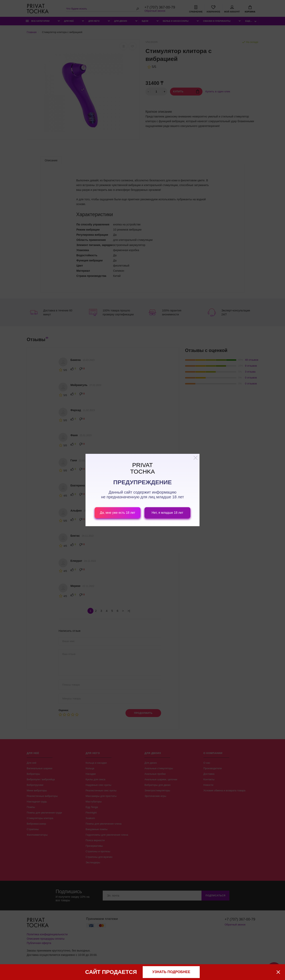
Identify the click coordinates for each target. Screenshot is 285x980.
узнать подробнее (171, 972)
